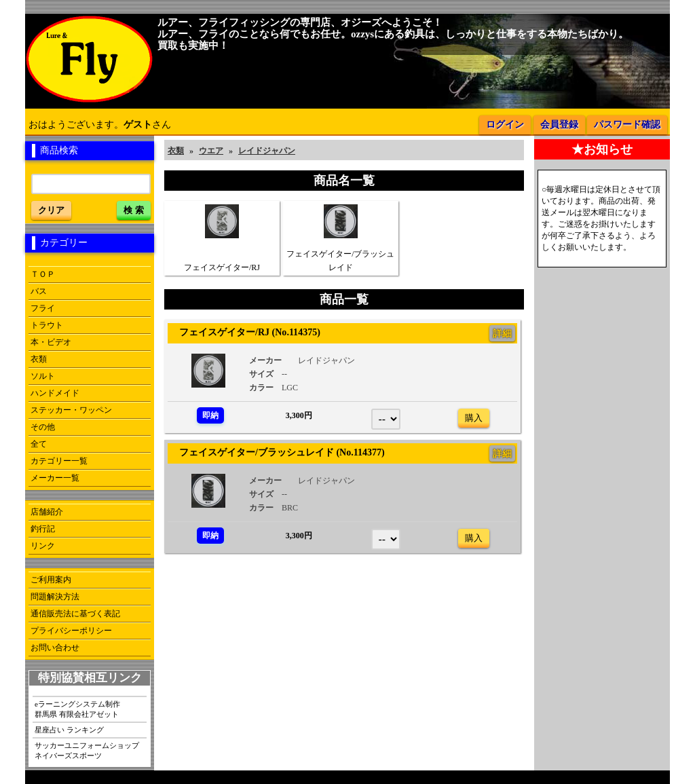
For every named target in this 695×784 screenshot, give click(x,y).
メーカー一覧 (55, 478)
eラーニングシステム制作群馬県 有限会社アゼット (77, 709)
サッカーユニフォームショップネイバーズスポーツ (87, 750)
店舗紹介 (47, 512)
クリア (51, 210)
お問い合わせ (55, 648)
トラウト (47, 325)
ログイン (505, 125)
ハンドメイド (55, 393)
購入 (474, 418)
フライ (43, 308)
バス (39, 291)
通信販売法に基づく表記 (75, 614)
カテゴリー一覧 (59, 461)
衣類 (39, 359)
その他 (43, 427)
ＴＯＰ (43, 274)
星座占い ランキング (69, 730)
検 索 (134, 210)
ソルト (43, 376)
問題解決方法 (55, 597)
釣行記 (43, 529)
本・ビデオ (51, 342)
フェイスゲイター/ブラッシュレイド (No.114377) (277, 452)
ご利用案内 (51, 580)
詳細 (502, 333)
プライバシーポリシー (71, 631)
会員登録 (559, 125)
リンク (43, 546)
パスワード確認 (627, 125)
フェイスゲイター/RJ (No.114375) (245, 332)
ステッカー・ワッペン (71, 410)
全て (39, 444)
